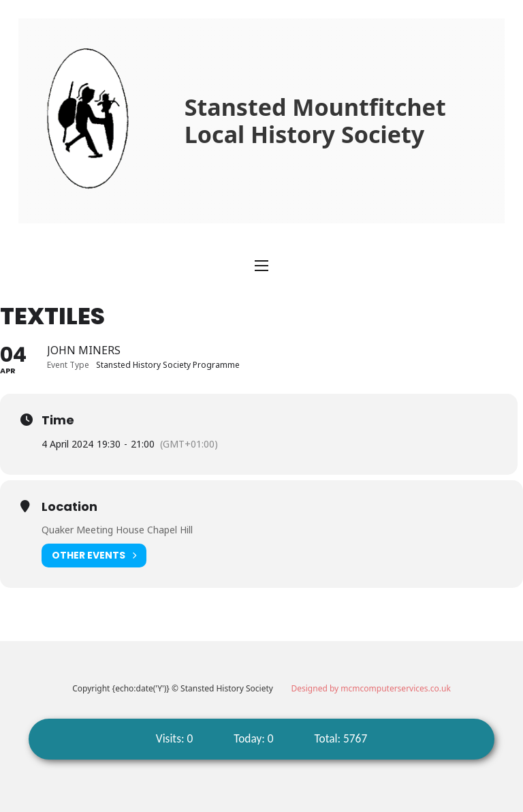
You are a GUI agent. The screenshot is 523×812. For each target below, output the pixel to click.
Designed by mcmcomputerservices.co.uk (371, 688)
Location (69, 507)
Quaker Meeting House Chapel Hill (117, 530)
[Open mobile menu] (261, 266)
